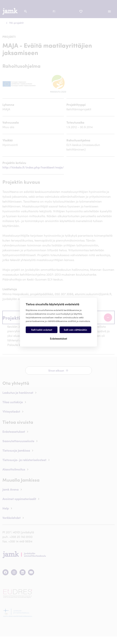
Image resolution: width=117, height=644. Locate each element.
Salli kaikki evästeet (42, 330)
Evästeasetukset (58, 338)
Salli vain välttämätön (75, 330)
